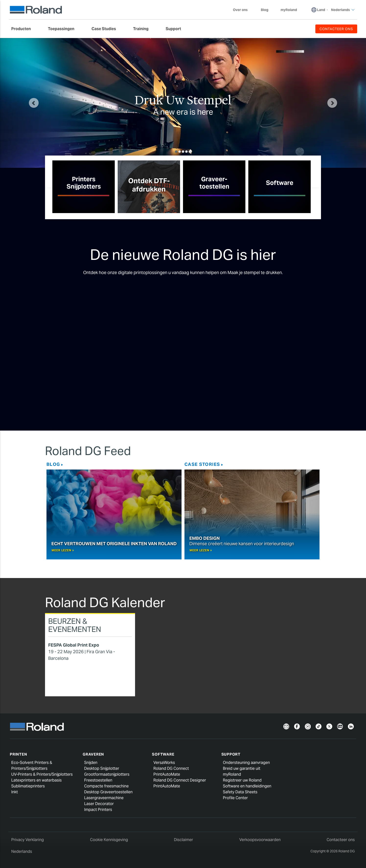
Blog (53, 464)
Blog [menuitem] (265, 10)
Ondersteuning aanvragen (246, 763)
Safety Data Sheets (240, 792)
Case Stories (202, 464)
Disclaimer (183, 840)
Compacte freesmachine (106, 786)
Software (163, 754)
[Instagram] (308, 726)
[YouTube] (340, 726)
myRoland (232, 774)
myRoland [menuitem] (289, 10)
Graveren (93, 754)
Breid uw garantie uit (242, 768)
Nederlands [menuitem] (343, 10)
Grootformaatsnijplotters (107, 774)
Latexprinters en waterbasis (36, 780)
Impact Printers (98, 810)
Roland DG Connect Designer (180, 780)
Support (231, 754)
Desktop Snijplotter (102, 768)
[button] (34, 103)
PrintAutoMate (167, 774)
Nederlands (22, 851)
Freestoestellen (98, 780)
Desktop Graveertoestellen (108, 792)
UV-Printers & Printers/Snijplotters (42, 774)
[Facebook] (297, 726)
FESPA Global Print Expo (74, 645)
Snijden (91, 763)
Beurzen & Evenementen (75, 625)
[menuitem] (23, 29)
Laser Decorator (99, 804)
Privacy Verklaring (28, 840)
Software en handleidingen (247, 786)
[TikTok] (319, 726)
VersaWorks (164, 763)
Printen (18, 754)
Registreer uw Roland (242, 780)
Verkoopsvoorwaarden (260, 840)
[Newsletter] (286, 726)
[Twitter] (329, 726)
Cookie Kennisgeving (109, 840)
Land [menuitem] (321, 10)
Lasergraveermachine (104, 798)
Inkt (15, 792)
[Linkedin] (351, 726)
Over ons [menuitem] (243, 10)
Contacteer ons (341, 840)
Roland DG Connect (171, 768)
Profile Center (235, 798)
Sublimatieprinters (28, 786)
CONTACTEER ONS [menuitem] (336, 29)
